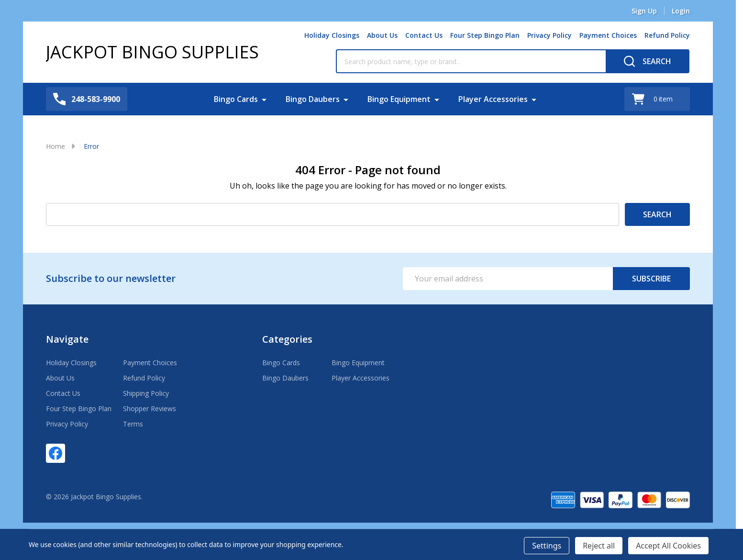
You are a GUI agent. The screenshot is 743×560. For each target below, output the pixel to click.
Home (55, 146)
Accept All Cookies (668, 546)
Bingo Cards (236, 99)
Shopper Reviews (150, 409)
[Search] (648, 61)
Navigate (67, 339)
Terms (133, 424)
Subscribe (651, 279)
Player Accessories (493, 99)
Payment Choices (608, 35)
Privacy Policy (549, 35)
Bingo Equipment (399, 99)
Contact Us (424, 35)
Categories (287, 339)
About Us (382, 35)
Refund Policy (667, 35)
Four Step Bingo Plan (485, 35)
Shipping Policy (146, 393)
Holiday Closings (332, 35)
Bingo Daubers (313, 99)
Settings (547, 546)
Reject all (599, 546)
